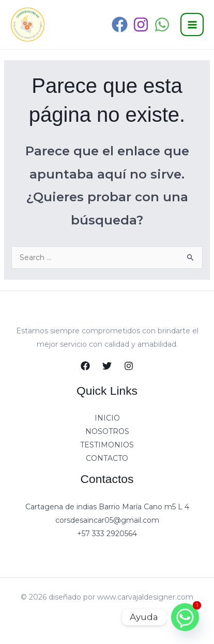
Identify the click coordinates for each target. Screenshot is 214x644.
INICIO (107, 418)
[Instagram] (141, 25)
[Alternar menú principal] (192, 25)
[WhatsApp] (162, 25)
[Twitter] (107, 366)
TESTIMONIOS (107, 445)
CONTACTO (107, 458)
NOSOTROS (107, 431)
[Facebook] (120, 25)
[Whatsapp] (185, 617)
